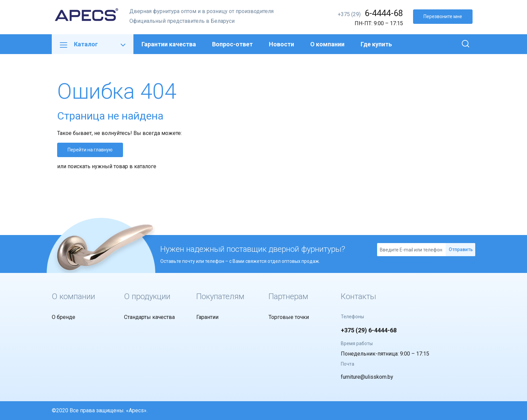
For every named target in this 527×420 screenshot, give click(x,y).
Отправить (461, 249)
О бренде (64, 317)
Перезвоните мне (443, 16)
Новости (281, 44)
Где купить (376, 44)
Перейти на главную (90, 150)
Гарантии (207, 317)
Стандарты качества (149, 317)
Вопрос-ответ (232, 44)
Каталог (93, 44)
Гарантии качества (169, 44)
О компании (327, 44)
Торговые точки (289, 317)
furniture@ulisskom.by (367, 377)
